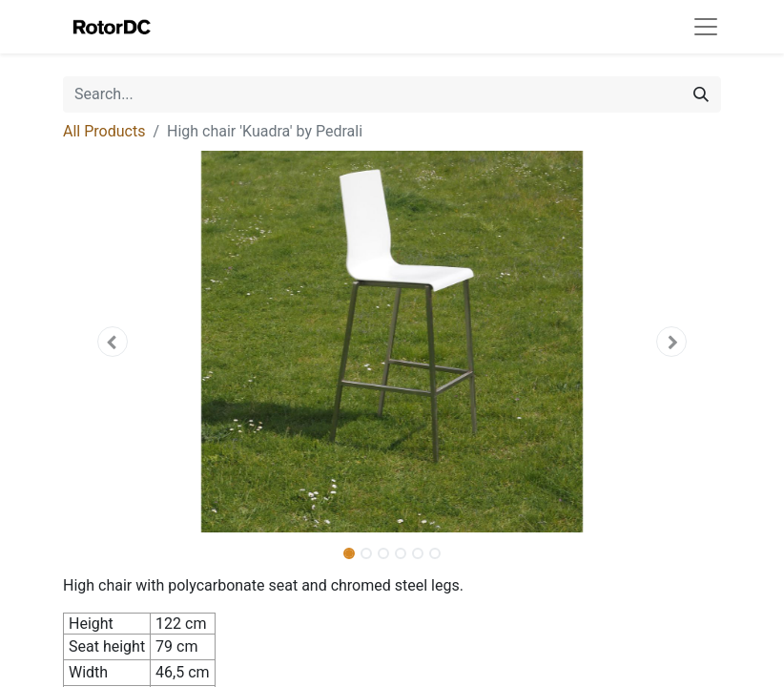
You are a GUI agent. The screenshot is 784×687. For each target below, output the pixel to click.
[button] (113, 342)
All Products (104, 131)
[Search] (701, 94)
